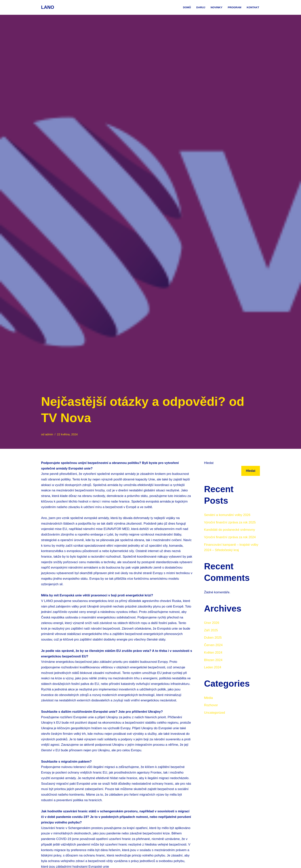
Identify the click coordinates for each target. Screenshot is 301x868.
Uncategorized (215, 713)
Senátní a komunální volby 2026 (227, 515)
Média (208, 698)
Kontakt (253, 7)
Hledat (209, 463)
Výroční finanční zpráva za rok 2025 (230, 522)
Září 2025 (211, 630)
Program (234, 7)
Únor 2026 (212, 623)
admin (49, 434)
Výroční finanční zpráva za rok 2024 (230, 537)
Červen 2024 (213, 645)
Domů (187, 7)
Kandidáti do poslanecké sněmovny (230, 530)
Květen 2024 (213, 653)
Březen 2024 (213, 660)
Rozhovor (211, 706)
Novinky (216, 7)
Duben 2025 (213, 638)
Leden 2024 (213, 668)
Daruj (201, 7)
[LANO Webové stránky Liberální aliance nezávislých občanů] (48, 7)
